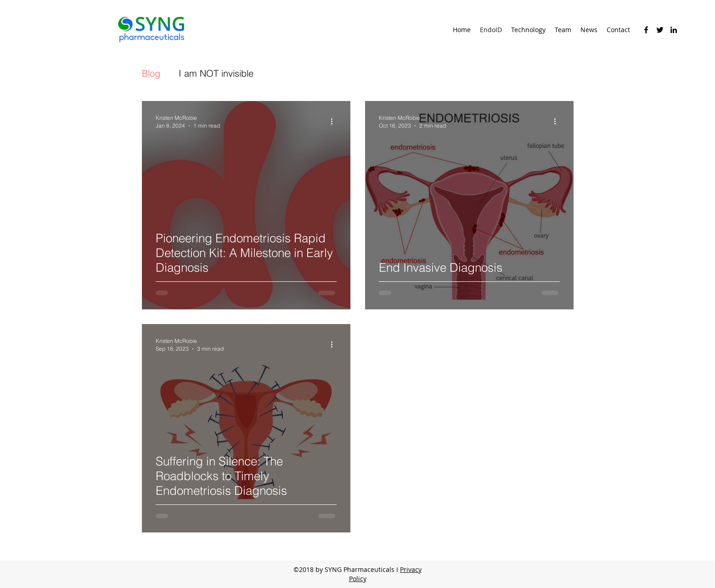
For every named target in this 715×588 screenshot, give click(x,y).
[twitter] (660, 30)
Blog (151, 73)
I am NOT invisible (216, 73)
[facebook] (646, 30)
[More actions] (335, 121)
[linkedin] (674, 30)
